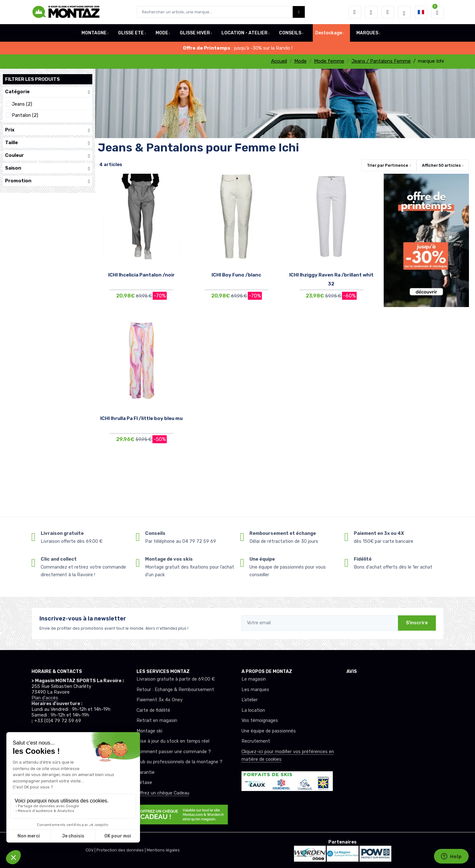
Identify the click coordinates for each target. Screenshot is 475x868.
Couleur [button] (48, 155)
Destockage (329, 33)
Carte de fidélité (153, 710)
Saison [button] (48, 168)
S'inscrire (417, 623)
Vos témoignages (260, 721)
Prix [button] (48, 130)
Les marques (255, 690)
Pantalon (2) (25, 115)
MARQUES (367, 33)
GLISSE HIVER (195, 33)
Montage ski (149, 731)
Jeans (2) (22, 104)
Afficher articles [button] (441, 165)
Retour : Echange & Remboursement (175, 690)
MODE (162, 33)
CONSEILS (290, 33)
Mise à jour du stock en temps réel (173, 741)
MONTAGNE (94, 33)
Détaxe (144, 783)
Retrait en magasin (157, 721)
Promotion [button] (48, 181)
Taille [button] (48, 143)
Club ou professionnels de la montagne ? (179, 762)
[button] (355, 12)
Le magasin (254, 679)
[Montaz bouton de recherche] (299, 12)
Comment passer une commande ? (174, 752)
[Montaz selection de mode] (404, 12)
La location (253, 710)
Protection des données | (122, 850)
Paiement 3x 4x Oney (160, 700)
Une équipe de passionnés (269, 731)
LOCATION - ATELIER (244, 33)
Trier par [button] (388, 165)
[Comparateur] (388, 12)
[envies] (371, 12)
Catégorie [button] (48, 92)
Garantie (146, 772)
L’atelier (250, 700)
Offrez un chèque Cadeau (163, 793)
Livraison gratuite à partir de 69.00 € (176, 679)
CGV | (91, 850)
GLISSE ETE (131, 33)
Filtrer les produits (32, 79)
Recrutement (256, 741)
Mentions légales (163, 850)
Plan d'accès (45, 698)
